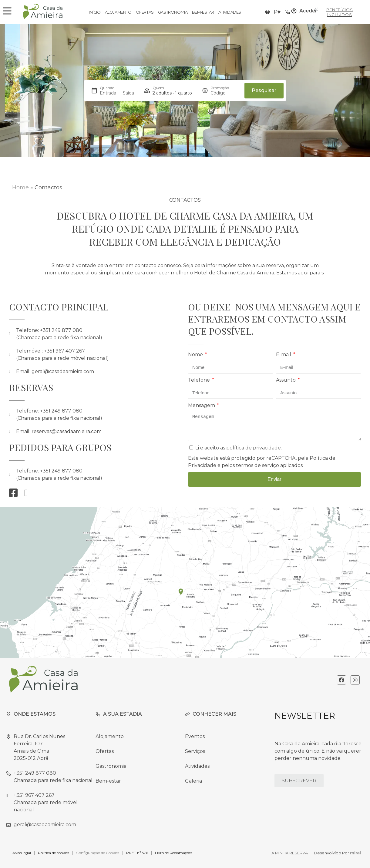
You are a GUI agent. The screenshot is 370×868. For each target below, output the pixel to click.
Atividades (230, 12)
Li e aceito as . (239, 448)
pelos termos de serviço (250, 465)
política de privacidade (254, 448)
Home (20, 187)
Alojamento (118, 12)
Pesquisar (264, 90)
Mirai (355, 853)
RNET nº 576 (137, 853)
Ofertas (145, 12)
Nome (196, 354)
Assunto (286, 380)
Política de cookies (54, 853)
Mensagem (202, 405)
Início (95, 12)
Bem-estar (203, 12)
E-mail (284, 354)
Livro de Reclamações (174, 853)
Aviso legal (22, 853)
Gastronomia (173, 12)
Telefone (200, 380)
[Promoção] (225, 93)
